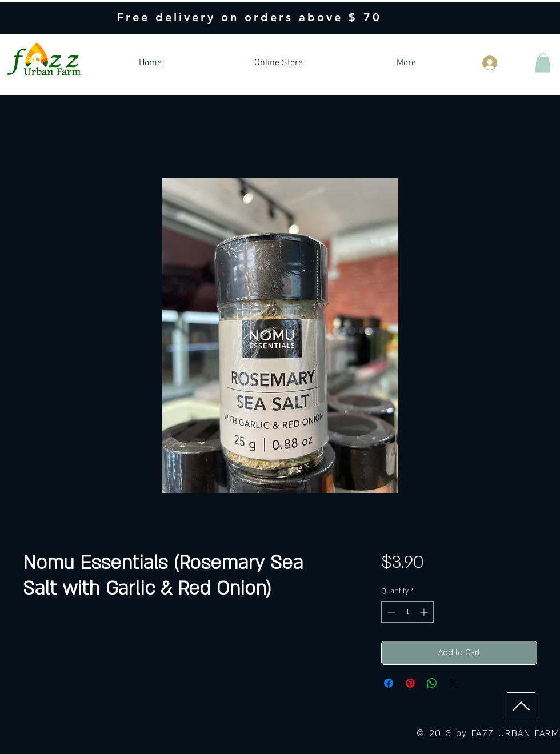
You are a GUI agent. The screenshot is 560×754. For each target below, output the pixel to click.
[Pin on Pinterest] (410, 683)
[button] (543, 63)
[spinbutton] (407, 612)
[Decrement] (390, 612)
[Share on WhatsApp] (432, 683)
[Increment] (425, 612)
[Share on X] (454, 683)
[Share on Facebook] (389, 683)
